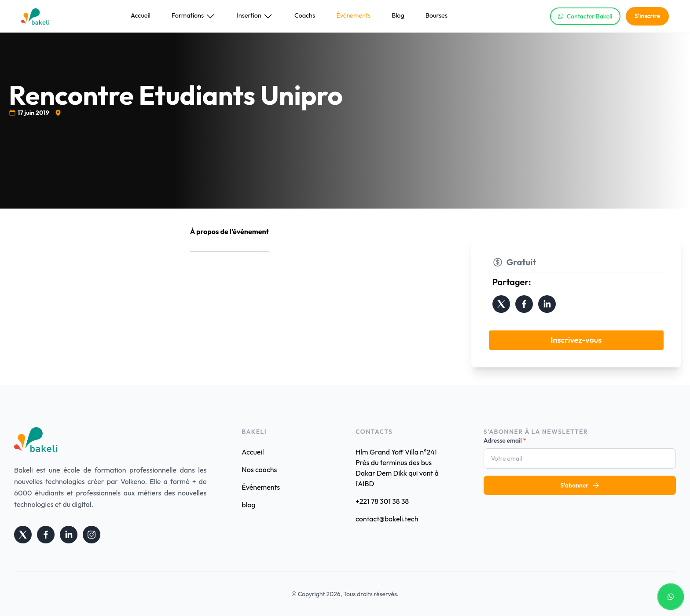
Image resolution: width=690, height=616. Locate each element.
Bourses (437, 15)
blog (248, 505)
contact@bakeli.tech (387, 519)
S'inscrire (647, 16)
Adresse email (505, 440)
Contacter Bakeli (585, 16)
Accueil (141, 15)
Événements (353, 15)
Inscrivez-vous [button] (576, 340)
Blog (398, 15)
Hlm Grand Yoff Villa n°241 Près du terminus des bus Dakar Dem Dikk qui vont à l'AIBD (397, 468)
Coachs (305, 15)
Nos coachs (259, 469)
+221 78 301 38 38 (382, 501)
